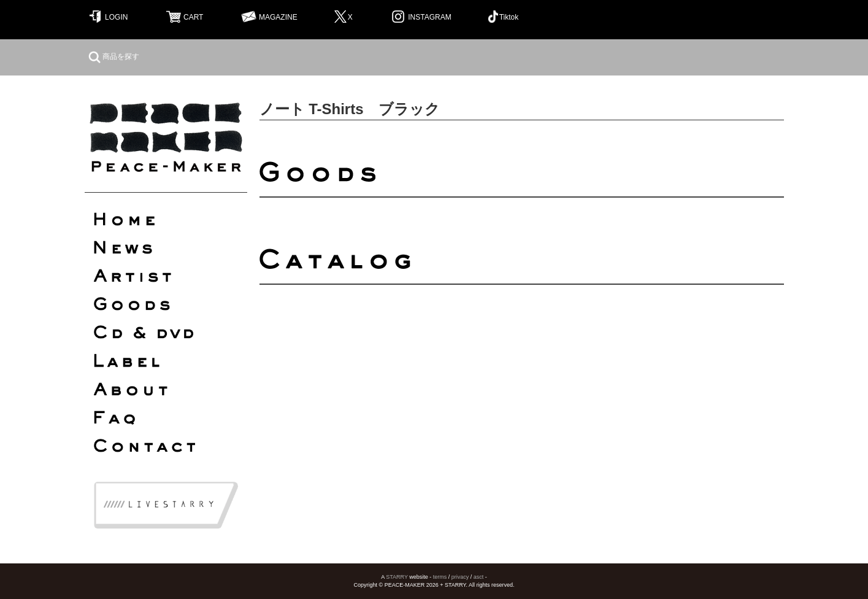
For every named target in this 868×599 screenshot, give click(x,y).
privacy (460, 577)
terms (440, 577)
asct (479, 577)
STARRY (397, 577)
